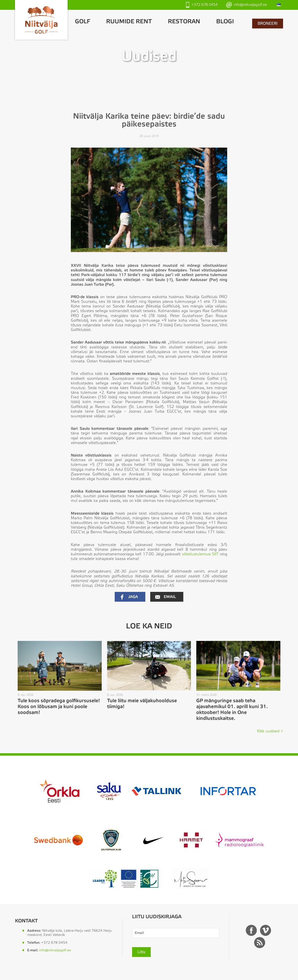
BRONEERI (268, 24)
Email (166, 597)
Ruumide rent (129, 22)
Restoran (184, 22)
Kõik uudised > (270, 731)
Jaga (129, 597)
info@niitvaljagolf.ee (247, 5)
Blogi (225, 22)
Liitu (141, 952)
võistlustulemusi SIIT (200, 554)
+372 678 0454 (202, 5)
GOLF (83, 22)
